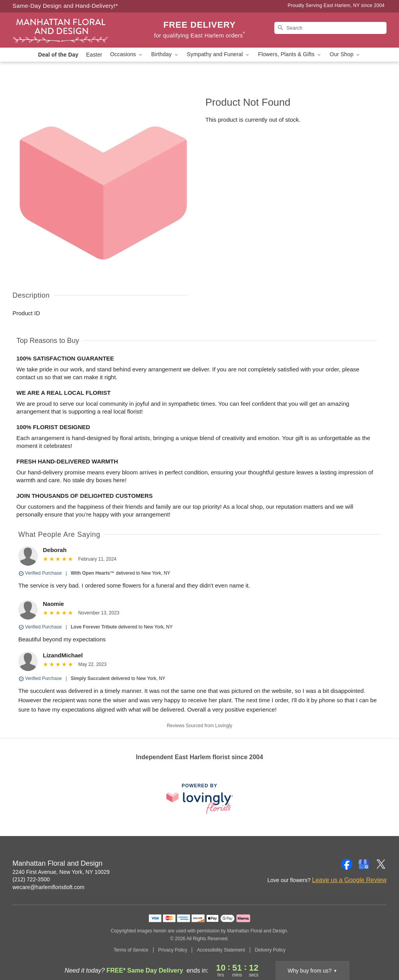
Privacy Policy (173, 950)
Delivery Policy (270, 950)
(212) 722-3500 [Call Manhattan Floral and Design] (31, 879)
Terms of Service (131, 950)
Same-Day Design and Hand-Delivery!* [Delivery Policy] (65, 6)
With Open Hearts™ (93, 573)
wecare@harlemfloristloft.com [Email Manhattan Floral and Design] (49, 887)
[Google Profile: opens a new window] (364, 864)
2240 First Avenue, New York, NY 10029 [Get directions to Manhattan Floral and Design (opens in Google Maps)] (61, 872)
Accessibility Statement (221, 950)
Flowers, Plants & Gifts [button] (290, 54)
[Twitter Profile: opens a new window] (381, 864)
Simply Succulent (90, 678)
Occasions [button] (127, 54)
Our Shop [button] (345, 54)
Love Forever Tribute (94, 627)
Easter (94, 55)
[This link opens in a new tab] (199, 798)
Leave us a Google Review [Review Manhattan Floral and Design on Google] (349, 880)
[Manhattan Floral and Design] (69, 30)
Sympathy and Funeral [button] (219, 54)
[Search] (330, 28)
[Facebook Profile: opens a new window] (347, 864)
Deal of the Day (58, 55)
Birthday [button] (165, 54)
